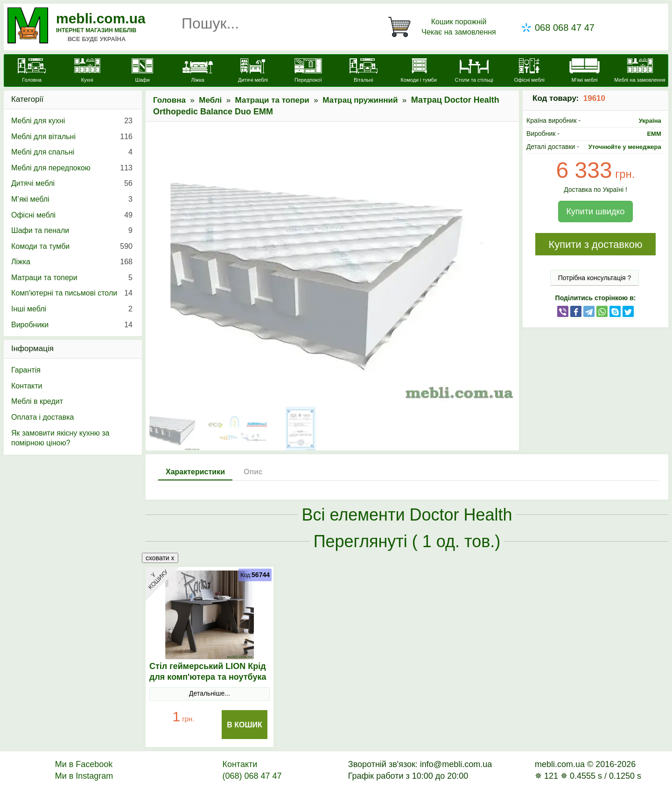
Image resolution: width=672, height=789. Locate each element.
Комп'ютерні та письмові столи (72, 293)
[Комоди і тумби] (419, 71)
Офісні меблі (72, 215)
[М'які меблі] (584, 71)
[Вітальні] (364, 71)
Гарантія (26, 370)
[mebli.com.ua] (32, 71)
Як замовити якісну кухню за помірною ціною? (60, 438)
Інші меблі (72, 309)
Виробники (72, 325)
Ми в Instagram (84, 776)
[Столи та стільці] (474, 71)
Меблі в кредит (37, 401)
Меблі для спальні (72, 152)
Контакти (27, 386)
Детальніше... (210, 693)
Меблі (210, 100)
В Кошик (245, 725)
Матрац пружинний (360, 100)
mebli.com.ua (101, 18)
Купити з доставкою (595, 244)
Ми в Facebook (84, 764)
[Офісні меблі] (529, 71)
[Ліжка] (197, 71)
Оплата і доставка (43, 417)
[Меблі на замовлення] (640, 71)
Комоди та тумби (72, 247)
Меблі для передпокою (72, 168)
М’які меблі (72, 199)
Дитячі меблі (72, 183)
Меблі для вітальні (72, 137)
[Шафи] (142, 71)
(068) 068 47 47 (252, 776)
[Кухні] (87, 71)
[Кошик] (444, 27)
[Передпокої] (308, 71)
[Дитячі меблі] (253, 71)
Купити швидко (595, 211)
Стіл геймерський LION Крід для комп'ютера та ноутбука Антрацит (208, 677)
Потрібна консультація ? (595, 278)
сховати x (160, 558)
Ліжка (72, 262)
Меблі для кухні (72, 121)
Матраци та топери (272, 100)
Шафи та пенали (72, 231)
